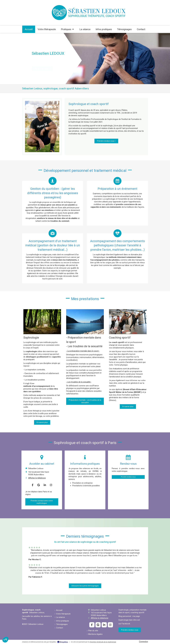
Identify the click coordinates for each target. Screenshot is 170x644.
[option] (85, 59)
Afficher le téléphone (37, 478)
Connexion (144, 642)
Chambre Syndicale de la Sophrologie (103, 642)
